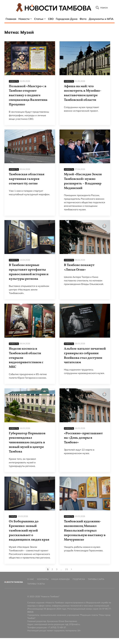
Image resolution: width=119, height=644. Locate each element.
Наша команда (61, 579)
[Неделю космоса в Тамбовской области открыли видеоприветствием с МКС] (30, 321)
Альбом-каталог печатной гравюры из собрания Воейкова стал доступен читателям (85, 356)
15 (66, 569)
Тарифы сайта (96, 579)
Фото (83, 19)
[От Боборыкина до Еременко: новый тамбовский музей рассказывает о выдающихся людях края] (30, 494)
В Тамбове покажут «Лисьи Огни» (79, 267)
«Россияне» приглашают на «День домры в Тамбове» (83, 438)
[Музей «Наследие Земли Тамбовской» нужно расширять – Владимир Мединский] (85, 146)
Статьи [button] (40, 19)
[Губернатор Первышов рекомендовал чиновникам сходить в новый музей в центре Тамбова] (30, 405)
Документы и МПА (101, 19)
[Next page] (71, 569)
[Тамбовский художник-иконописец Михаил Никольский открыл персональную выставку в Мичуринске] (85, 494)
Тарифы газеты (36, 584)
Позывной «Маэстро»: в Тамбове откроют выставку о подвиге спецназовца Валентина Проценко (28, 95)
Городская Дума (67, 19)
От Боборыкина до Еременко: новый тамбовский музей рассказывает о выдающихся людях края (29, 531)
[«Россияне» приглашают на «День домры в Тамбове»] (85, 405)
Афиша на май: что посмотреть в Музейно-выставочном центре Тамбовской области (83, 93)
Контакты (43, 579)
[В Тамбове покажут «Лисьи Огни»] (85, 237)
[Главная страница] (58, 8)
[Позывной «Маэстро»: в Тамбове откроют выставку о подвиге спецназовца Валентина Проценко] (30, 58)
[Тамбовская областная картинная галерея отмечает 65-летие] (30, 146)
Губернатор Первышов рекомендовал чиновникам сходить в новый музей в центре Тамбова (27, 443)
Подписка (79, 579)
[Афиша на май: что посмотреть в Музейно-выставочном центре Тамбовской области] (85, 58)
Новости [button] (25, 19)
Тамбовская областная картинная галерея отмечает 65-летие (27, 179)
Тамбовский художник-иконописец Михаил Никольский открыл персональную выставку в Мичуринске (85, 531)
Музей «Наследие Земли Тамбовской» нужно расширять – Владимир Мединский (83, 181)
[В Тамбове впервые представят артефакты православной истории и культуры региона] (30, 237)
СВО (51, 19)
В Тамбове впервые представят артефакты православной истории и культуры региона (29, 272)
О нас (31, 579)
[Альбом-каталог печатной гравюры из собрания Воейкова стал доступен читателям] (85, 321)
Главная (11, 19)
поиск (102, 7)
